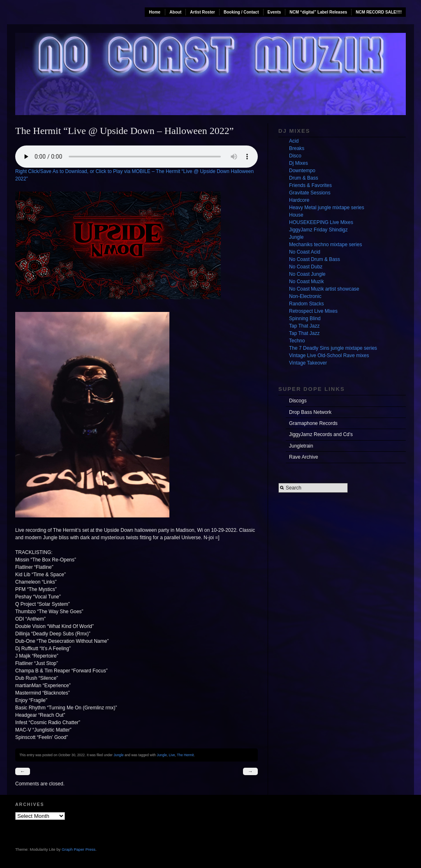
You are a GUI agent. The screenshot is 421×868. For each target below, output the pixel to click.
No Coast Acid (305, 252)
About (175, 12)
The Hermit (185, 755)
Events (274, 12)
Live (172, 755)
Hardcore (299, 200)
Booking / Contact (241, 12)
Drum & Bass (304, 178)
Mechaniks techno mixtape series (325, 245)
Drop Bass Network (310, 412)
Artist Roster (202, 12)
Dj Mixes (298, 163)
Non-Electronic (305, 296)
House (296, 215)
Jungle (119, 755)
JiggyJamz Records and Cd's (321, 434)
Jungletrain (301, 446)
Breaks (297, 148)
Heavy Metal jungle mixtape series (327, 208)
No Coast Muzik (306, 282)
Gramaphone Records (313, 423)
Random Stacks (306, 304)
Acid (294, 141)
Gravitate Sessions (310, 193)
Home (155, 12)
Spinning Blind (305, 319)
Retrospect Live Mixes (313, 311)
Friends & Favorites (310, 185)
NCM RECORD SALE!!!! (379, 12)
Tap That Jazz (304, 326)
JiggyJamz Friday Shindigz (318, 230)
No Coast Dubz (306, 267)
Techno (297, 341)
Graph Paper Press (79, 849)
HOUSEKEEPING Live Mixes (321, 222)
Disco (295, 156)
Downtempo (302, 171)
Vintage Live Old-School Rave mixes (329, 356)
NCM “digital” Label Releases (318, 12)
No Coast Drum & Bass (315, 259)
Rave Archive (304, 457)
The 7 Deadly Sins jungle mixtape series (333, 348)
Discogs (298, 401)
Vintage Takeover (308, 363)
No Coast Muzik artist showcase (324, 289)
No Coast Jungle (307, 274)
